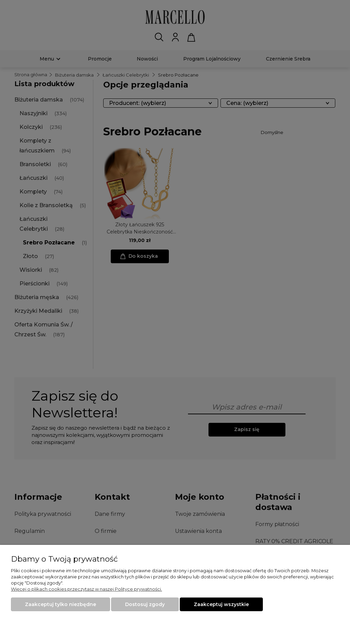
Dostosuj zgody (145, 604)
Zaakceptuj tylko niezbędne (60, 604)
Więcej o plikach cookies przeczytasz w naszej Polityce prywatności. (86, 589)
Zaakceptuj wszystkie (221, 604)
